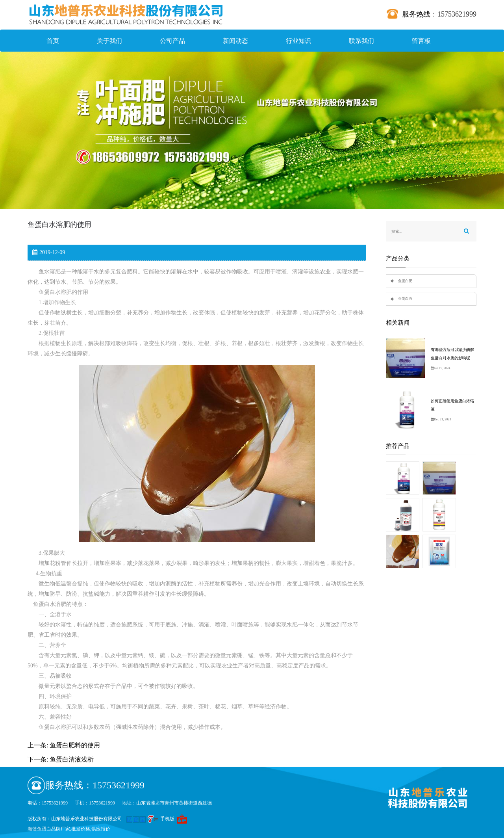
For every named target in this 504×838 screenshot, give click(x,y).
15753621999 (457, 14)
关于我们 (109, 41)
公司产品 (172, 41)
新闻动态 (235, 41)
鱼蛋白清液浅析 (72, 759)
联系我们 (361, 41)
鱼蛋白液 (405, 299)
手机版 (167, 819)
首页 (53, 41)
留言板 (421, 41)
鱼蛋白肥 (405, 281)
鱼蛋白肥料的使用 (75, 745)
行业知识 (298, 41)
